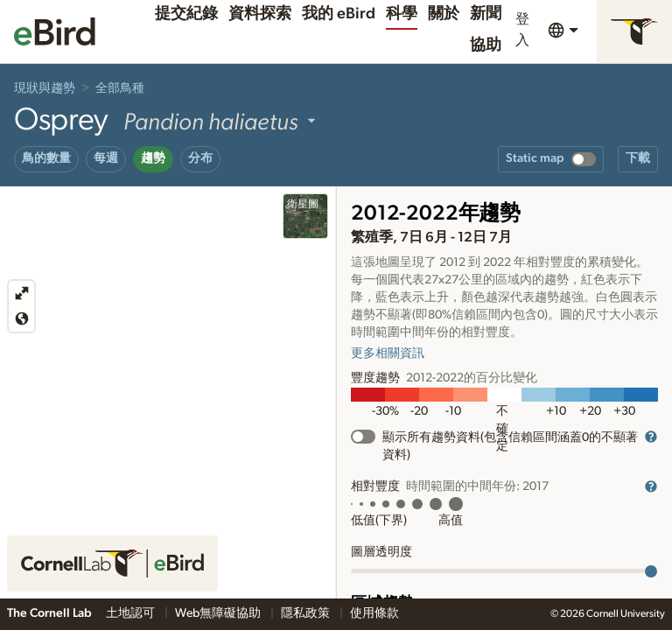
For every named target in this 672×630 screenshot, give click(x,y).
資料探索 (260, 14)
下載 (638, 158)
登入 (522, 30)
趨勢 (153, 158)
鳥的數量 (46, 158)
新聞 (486, 14)
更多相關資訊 (388, 353)
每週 (106, 158)
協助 (486, 45)
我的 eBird (339, 14)
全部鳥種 (120, 88)
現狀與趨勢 (45, 88)
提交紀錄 (186, 14)
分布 (200, 158)
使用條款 (374, 613)
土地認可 (132, 613)
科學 (402, 14)
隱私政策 (307, 613)
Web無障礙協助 (219, 613)
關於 (444, 14)
